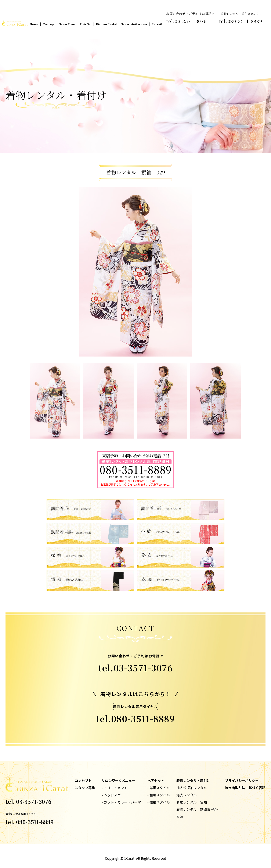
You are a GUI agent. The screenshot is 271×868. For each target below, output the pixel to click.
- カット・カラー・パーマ (121, 802)
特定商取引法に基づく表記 (245, 788)
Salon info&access (134, 24)
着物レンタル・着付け (193, 780)
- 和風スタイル (159, 795)
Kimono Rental (106, 24)
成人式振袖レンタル (192, 788)
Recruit (157, 24)
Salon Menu (67, 24)
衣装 (180, 816)
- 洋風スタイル (159, 788)
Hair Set (86, 24)
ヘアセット (156, 780)
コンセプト (83, 780)
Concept (49, 24)
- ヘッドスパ (111, 795)
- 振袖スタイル (159, 802)
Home (34, 24)
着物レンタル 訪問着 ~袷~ (197, 809)
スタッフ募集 (85, 788)
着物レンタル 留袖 (192, 802)
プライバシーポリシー (242, 780)
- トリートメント (115, 788)
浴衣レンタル (187, 795)
